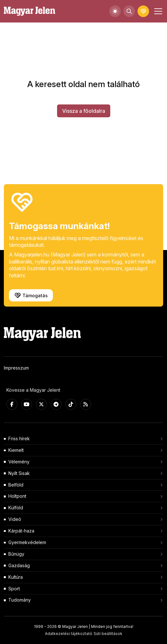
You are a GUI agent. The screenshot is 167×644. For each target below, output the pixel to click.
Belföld (16, 485)
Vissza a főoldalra (84, 111)
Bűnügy (16, 554)
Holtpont (17, 496)
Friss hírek (19, 438)
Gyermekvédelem (27, 542)
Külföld (16, 508)
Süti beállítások (108, 634)
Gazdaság (19, 565)
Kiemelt (16, 450)
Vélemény (19, 462)
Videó (15, 519)
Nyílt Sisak (19, 473)
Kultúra (16, 577)
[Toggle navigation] (157, 11)
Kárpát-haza (21, 531)
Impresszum (16, 368)
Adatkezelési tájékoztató (69, 634)
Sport (14, 589)
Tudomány (20, 600)
